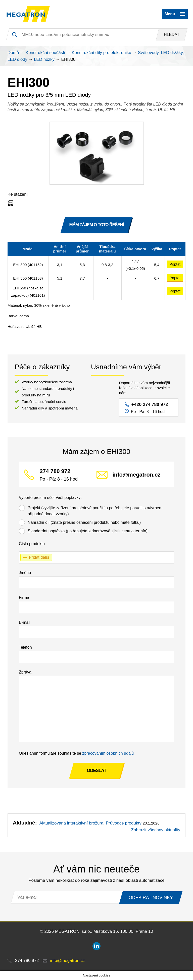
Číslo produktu (32, 544)
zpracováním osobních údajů (108, 753)
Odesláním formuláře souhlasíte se (76, 753)
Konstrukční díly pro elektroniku (101, 53)
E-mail (25, 622)
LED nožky (44, 59)
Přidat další (39, 557)
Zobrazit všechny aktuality (156, 830)
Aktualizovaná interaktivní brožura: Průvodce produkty (90, 823)
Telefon (25, 647)
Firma (24, 598)
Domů (13, 53)
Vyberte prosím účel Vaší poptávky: (50, 498)
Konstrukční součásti (45, 53)
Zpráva (25, 672)
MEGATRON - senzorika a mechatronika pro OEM (28, 14)
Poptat (175, 264)
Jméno (25, 573)
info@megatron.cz (137, 475)
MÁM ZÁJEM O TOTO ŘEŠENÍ (96, 225)
